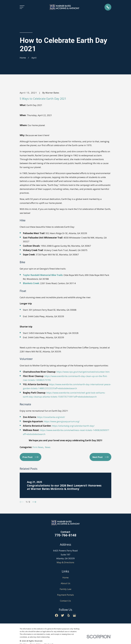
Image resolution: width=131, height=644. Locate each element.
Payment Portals (65, 595)
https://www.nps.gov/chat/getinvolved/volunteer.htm (83, 372)
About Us (65, 583)
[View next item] (34, 502)
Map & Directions (65, 562)
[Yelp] (69, 615)
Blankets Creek (31, 283)
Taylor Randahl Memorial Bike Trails (43, 275)
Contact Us (65, 601)
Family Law (65, 589)
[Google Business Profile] (74, 615)
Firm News (38, 447)
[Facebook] (57, 615)
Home (65, 577)
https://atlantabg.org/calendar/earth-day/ (73, 426)
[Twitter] (63, 615)
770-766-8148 (65, 535)
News (48, 447)
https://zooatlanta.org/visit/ (51, 417)
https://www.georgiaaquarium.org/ (62, 421)
